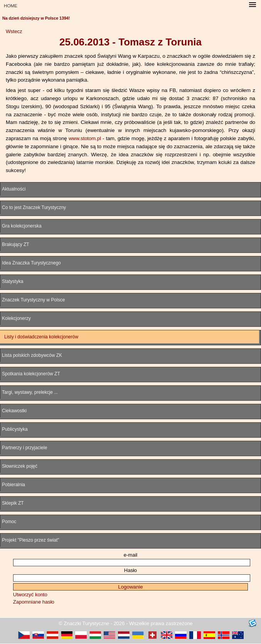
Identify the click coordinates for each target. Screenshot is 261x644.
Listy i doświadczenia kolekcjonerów (41, 337)
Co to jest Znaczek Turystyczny (34, 207)
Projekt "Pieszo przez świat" (31, 540)
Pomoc (9, 522)
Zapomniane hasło (34, 602)
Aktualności (14, 189)
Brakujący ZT (16, 244)
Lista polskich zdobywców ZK (32, 355)
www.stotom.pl (85, 138)
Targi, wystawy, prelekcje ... (30, 392)
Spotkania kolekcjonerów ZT (31, 374)
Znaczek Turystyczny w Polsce (33, 300)
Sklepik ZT (13, 503)
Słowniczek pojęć (20, 466)
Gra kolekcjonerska (22, 226)
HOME (11, 6)
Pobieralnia (13, 485)
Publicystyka (15, 429)
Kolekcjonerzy (16, 318)
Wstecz (14, 31)
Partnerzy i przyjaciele (24, 448)
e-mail (130, 555)
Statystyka (13, 281)
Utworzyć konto (30, 595)
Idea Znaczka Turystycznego (31, 263)
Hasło (130, 570)
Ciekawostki (14, 411)
